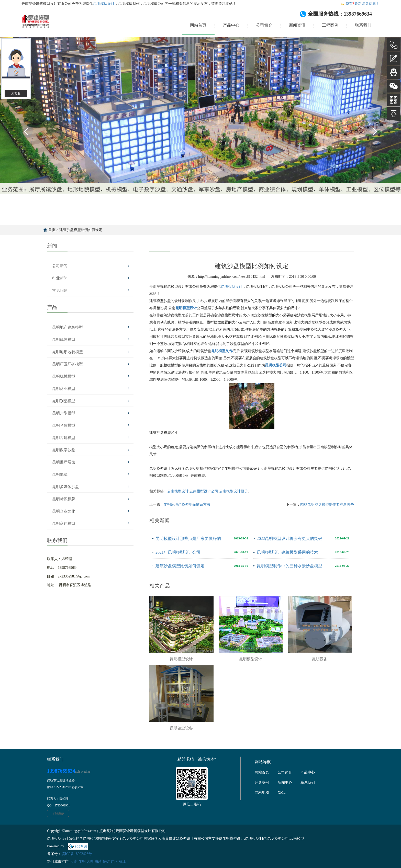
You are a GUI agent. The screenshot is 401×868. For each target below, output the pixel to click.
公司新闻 (60, 266)
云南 (74, 861)
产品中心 (231, 25)
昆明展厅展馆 (64, 462)
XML (282, 792)
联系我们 (363, 25)
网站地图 (262, 792)
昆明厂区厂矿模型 (68, 364)
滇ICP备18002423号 (77, 854)
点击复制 (106, 831)
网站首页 (198, 25)
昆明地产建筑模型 (68, 327)
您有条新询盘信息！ (360, 4)
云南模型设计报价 (233, 491)
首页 (52, 230)
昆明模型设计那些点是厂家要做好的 (188, 539)
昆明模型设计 (104, 4)
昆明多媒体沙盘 (66, 487)
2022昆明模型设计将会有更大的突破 (289, 539)
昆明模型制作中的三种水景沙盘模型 (289, 566)
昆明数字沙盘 (64, 450)
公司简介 (264, 25)
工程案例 (330, 25)
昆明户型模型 (64, 413)
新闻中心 (285, 783)
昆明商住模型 (64, 524)
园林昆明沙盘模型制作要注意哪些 (327, 505)
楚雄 (106, 861)
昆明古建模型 (64, 438)
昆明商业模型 (64, 389)
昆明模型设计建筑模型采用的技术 (287, 552)
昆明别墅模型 (64, 401)
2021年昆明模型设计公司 (178, 552)
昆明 (82, 861)
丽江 (122, 861)
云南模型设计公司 (204, 491)
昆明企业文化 (64, 511)
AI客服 (16, 94)
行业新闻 (60, 278)
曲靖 (98, 861)
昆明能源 (60, 474)
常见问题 (60, 291)
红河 (114, 861)
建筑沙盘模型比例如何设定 (81, 230)
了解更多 (58, 813)
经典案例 (262, 783)
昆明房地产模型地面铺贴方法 (187, 505)
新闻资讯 (297, 25)
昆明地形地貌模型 (68, 352)
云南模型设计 (178, 491)
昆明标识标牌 (64, 499)
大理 (90, 861)
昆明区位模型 (64, 425)
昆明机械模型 (64, 376)
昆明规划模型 (64, 340)
